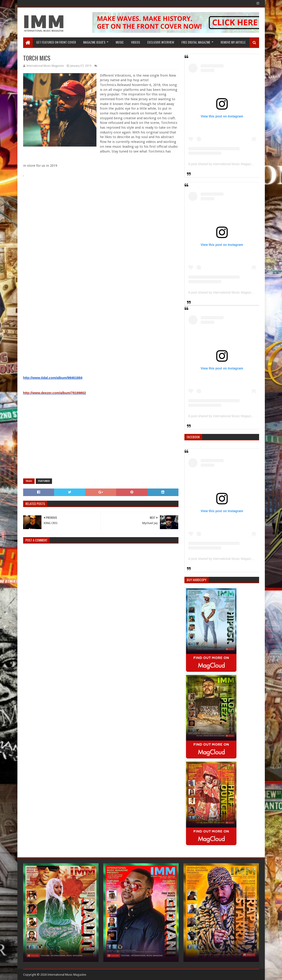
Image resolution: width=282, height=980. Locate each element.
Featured (44, 481)
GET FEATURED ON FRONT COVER (56, 42)
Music (120, 42)
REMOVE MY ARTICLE (233, 42)
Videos (136, 42)
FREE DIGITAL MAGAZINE (196, 42)
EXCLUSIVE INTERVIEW (161, 42)
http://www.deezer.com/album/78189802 (55, 393)
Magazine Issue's (94, 42)
